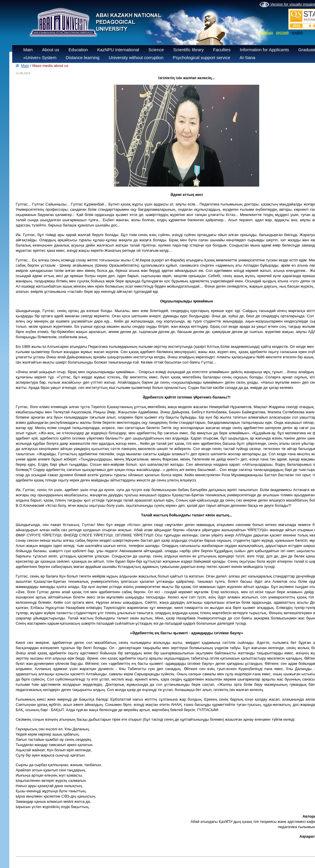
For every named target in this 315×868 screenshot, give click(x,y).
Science (156, 50)
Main (28, 50)
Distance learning (83, 57)
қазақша (266, 33)
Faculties (222, 50)
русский (282, 33)
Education (78, 50)
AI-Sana (247, 57)
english (297, 33)
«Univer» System (40, 57)
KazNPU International (118, 50)
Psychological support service (202, 57)
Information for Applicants (264, 50)
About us (51, 50)
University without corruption (136, 57)
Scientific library (188, 50)
